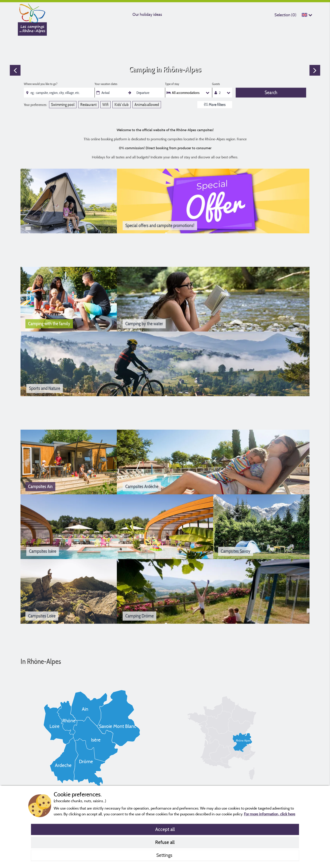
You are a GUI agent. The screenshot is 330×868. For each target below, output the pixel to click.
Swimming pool (63, 105)
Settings (165, 855)
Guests (216, 84)
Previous (15, 70)
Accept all (165, 829)
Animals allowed (147, 105)
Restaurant (88, 105)
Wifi (105, 105)
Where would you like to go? (41, 84)
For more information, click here (270, 814)
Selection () (285, 15)
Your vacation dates (106, 84)
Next (315, 70)
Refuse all (165, 842)
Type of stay (172, 84)
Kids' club (122, 105)
